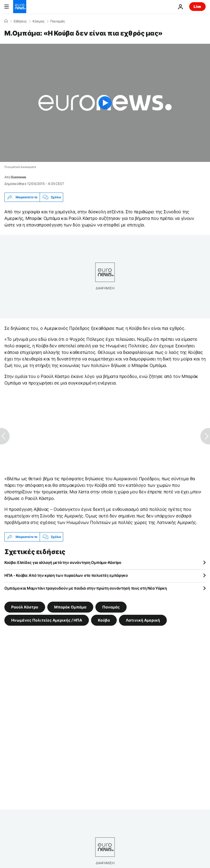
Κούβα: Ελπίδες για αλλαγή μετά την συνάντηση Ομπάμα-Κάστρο (63, 562)
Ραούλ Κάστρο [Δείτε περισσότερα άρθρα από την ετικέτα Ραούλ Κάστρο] (25, 607)
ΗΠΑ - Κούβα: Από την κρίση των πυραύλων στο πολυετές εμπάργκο (66, 575)
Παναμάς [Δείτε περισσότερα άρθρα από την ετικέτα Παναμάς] (111, 607)
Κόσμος (38, 21)
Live (197, 6)
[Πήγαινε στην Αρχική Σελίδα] (20, 7)
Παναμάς (58, 21)
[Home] (6, 21)
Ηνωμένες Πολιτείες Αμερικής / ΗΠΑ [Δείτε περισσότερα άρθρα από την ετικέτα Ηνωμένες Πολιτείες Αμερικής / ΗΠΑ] (47, 620)
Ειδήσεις (20, 21)
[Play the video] (105, 103)
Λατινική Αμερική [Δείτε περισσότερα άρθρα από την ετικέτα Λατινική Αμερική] (143, 620)
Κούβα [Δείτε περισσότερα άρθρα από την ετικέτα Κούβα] (104, 620)
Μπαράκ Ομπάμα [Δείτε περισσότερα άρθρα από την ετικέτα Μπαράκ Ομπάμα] (70, 607)
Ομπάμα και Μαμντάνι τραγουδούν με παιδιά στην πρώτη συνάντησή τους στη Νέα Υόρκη (86, 588)
